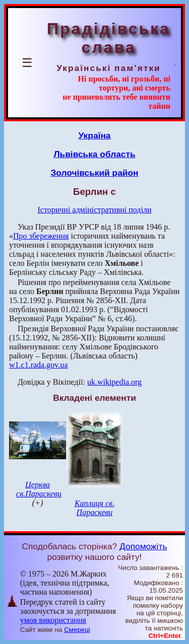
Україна (95, 135)
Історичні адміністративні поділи (95, 210)
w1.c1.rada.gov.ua (38, 365)
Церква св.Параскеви (39, 489)
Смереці (77, 630)
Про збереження (41, 236)
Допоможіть (143, 546)
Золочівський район (94, 173)
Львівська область (94, 154)
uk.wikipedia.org (114, 382)
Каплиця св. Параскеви (94, 508)
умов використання (53, 620)
